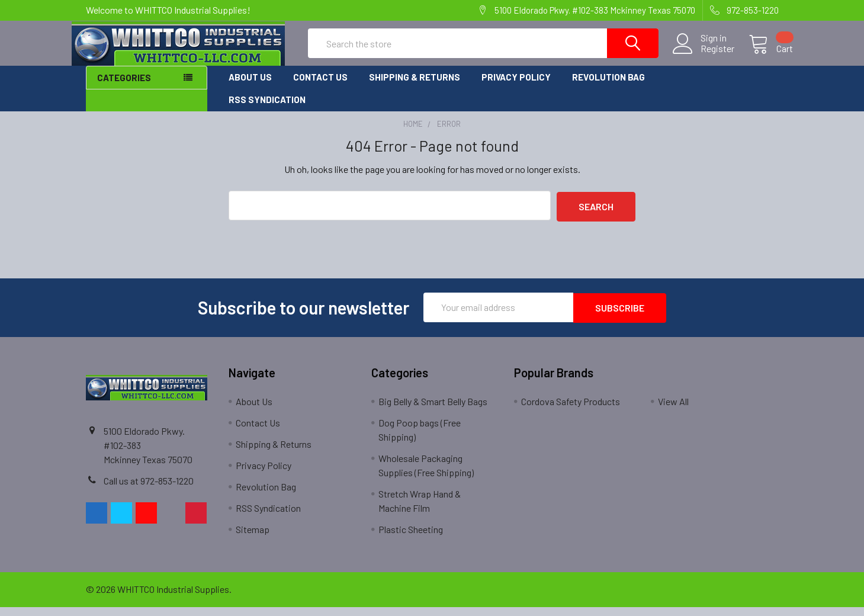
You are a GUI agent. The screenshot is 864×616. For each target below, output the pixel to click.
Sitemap (253, 538)
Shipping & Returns (415, 88)
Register (703, 56)
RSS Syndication (267, 110)
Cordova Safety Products (571, 410)
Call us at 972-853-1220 (149, 490)
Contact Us (320, 88)
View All (673, 410)
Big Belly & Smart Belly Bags (433, 410)
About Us (250, 88)
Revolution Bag (608, 88)
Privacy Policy (516, 88)
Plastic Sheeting (411, 538)
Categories (124, 88)
